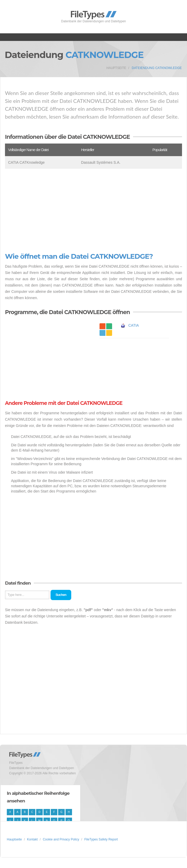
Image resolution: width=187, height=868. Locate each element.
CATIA (134, 325)
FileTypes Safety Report (101, 839)
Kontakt (32, 839)
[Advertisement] (93, 211)
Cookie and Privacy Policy (61, 839)
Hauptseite (116, 68)
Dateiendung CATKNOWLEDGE (157, 68)
